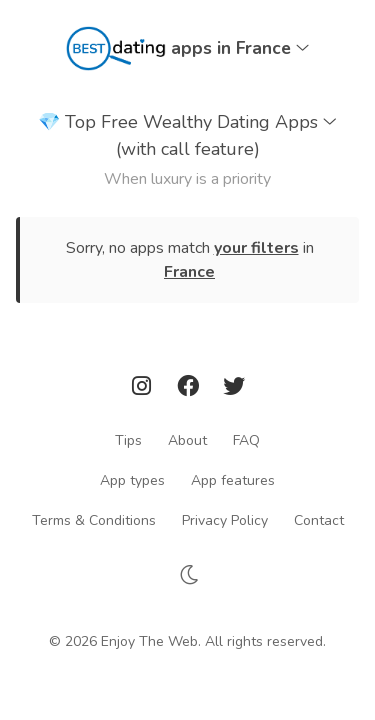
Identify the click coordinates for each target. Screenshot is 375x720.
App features (233, 479)
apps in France (240, 48)
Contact (319, 519)
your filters (256, 248)
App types (132, 479)
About (187, 439)
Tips (128, 439)
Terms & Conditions (94, 519)
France (189, 272)
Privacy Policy (225, 519)
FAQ (246, 439)
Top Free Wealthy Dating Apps (187, 136)
